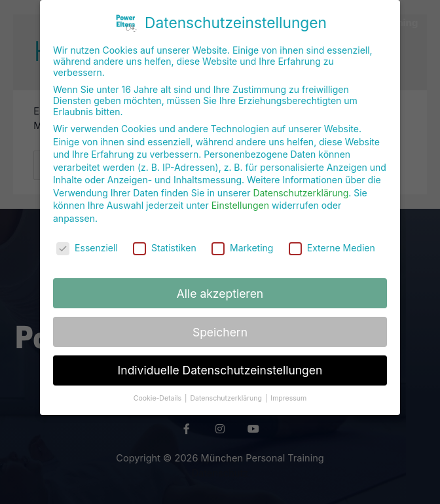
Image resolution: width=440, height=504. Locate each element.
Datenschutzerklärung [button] (227, 392)
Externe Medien (332, 241)
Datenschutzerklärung (301, 186)
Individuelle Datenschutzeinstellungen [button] (220, 364)
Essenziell (87, 241)
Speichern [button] (220, 325)
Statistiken (165, 241)
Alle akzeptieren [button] (220, 286)
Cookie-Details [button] (158, 392)
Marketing (242, 241)
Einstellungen (240, 199)
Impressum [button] (288, 392)
